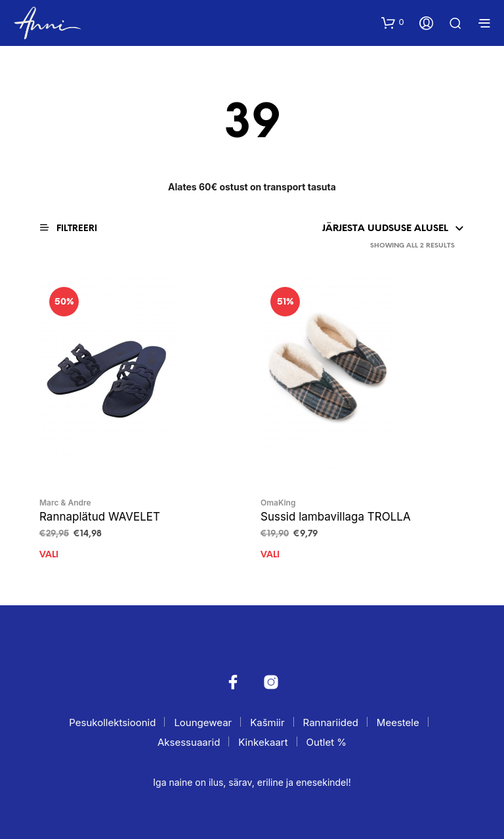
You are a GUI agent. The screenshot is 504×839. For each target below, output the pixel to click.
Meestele (398, 722)
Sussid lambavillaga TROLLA (336, 517)
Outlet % (326, 742)
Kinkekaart (263, 742)
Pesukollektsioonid (112, 722)
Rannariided (331, 722)
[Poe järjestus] (335, 229)
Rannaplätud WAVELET (100, 517)
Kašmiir (267, 722)
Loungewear (203, 722)
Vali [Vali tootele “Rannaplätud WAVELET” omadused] (49, 555)
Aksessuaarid (189, 742)
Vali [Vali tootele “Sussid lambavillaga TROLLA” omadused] (270, 555)
